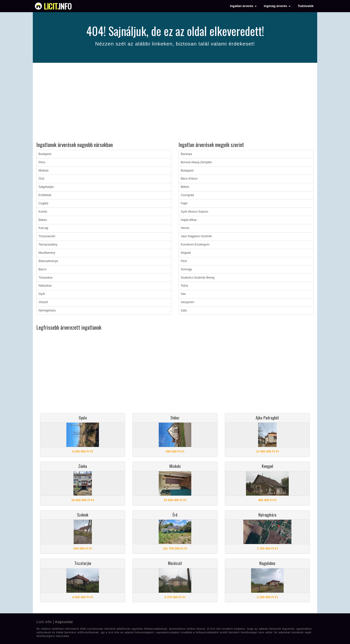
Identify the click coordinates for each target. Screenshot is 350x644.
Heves (185, 228)
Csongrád (187, 195)
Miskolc (44, 171)
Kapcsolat (64, 622)
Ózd (41, 179)
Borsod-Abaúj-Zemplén (197, 162)
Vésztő (43, 302)
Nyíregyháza (47, 310)
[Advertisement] (175, 103)
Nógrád (186, 253)
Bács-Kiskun (189, 179)
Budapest (45, 154)
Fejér (184, 203)
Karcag (44, 228)
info (58, 6)
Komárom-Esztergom (195, 245)
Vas (183, 294)
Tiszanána (46, 278)
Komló (43, 212)
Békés (43, 220)
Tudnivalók (306, 6)
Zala (184, 310)
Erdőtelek (45, 195)
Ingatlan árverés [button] (243, 6)
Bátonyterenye (48, 261)
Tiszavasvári (47, 236)
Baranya (187, 154)
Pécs (42, 162)
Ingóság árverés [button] (277, 6)
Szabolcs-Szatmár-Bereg (198, 278)
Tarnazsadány (48, 245)
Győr (42, 294)
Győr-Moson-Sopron (195, 212)
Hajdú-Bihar (189, 220)
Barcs (43, 269)
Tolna (184, 286)
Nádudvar (45, 286)
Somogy (186, 269)
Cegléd (44, 203)
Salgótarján (46, 187)
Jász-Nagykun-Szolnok (196, 236)
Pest (184, 261)
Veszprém (188, 302)
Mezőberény (47, 253)
